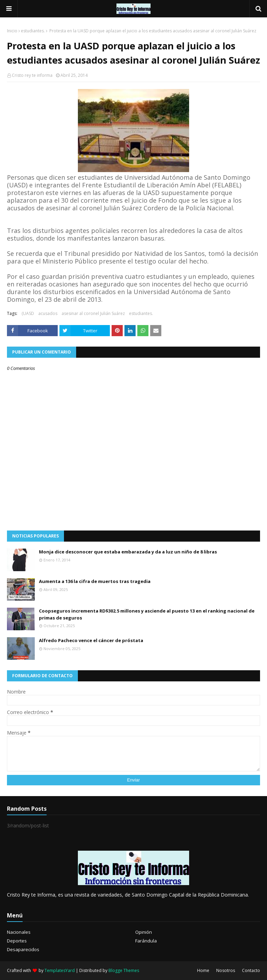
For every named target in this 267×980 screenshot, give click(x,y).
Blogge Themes (124, 970)
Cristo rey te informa (32, 75)
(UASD (28, 313)
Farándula (146, 941)
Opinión (144, 932)
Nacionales (19, 932)
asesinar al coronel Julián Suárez (93, 313)
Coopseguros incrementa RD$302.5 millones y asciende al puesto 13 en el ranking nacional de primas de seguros (147, 614)
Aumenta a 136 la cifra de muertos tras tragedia (95, 581)
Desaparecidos (23, 949)
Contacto (251, 970)
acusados (48, 313)
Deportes (17, 941)
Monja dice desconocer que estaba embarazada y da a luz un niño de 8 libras (128, 552)
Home (203, 970)
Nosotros (226, 970)
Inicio (12, 31)
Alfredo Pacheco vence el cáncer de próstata (91, 640)
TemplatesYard (60, 970)
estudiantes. (33, 31)
